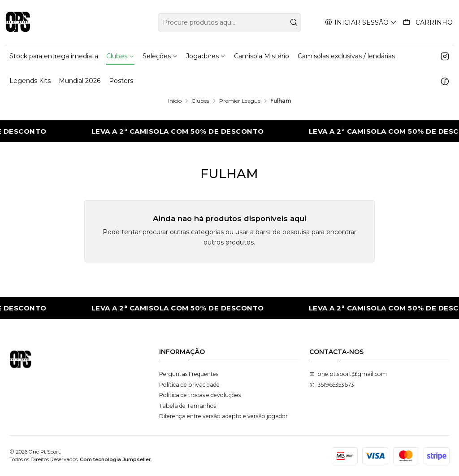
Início (175, 101)
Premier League (240, 101)
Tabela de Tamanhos (188, 406)
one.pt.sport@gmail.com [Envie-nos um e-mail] (348, 374)
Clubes (200, 101)
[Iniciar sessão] (361, 22)
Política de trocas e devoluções (200, 395)
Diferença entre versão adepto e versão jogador (223, 416)
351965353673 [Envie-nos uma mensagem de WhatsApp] (332, 385)
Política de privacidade (189, 385)
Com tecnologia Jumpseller (115, 459)
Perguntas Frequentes (189, 374)
